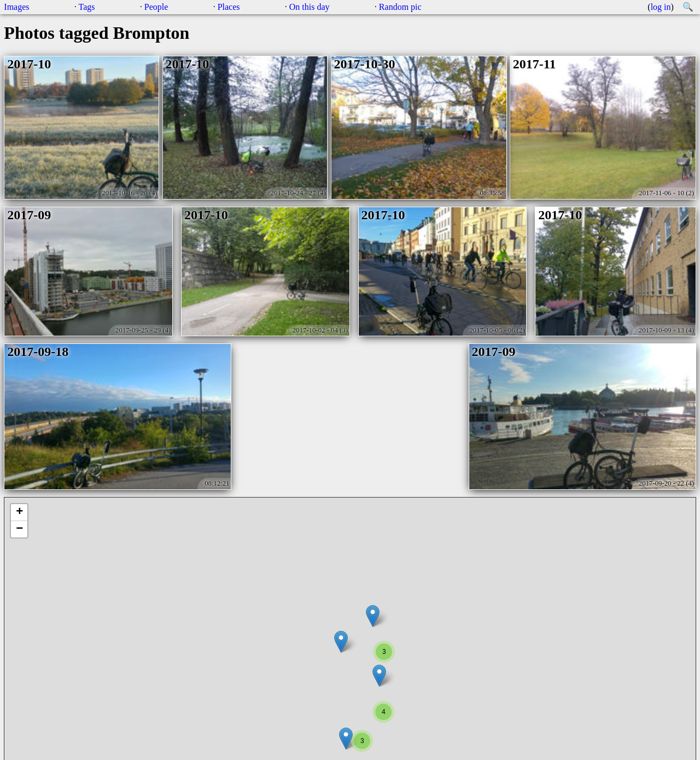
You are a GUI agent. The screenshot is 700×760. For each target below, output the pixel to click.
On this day (310, 7)
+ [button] (19, 512)
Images (16, 7)
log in (661, 7)
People (156, 7)
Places (229, 7)
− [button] (19, 529)
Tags (87, 7)
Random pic (400, 7)
